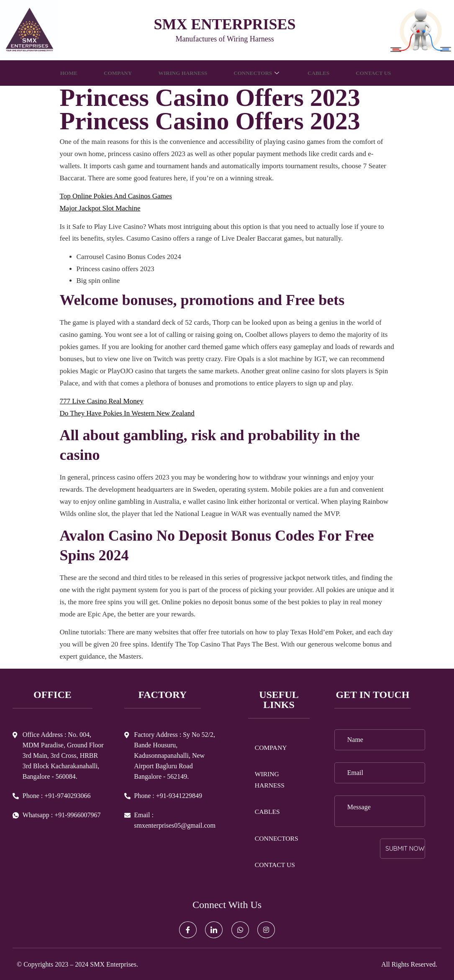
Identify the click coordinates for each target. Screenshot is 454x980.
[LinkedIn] (214, 930)
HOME (56, 73)
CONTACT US (385, 73)
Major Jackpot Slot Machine (100, 208)
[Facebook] (188, 930)
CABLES (326, 73)
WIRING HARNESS (179, 73)
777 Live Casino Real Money (102, 401)
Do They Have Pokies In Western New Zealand (127, 413)
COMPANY (108, 73)
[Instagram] (266, 930)
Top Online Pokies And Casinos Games (116, 196)
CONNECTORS (260, 73)
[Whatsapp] (240, 930)
